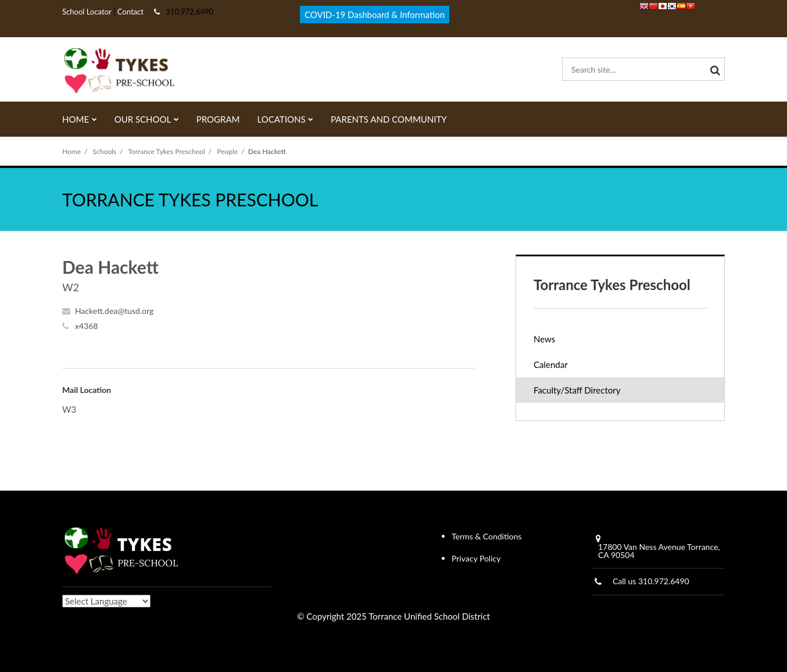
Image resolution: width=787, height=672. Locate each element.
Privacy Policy (476, 558)
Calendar (551, 364)
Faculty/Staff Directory (577, 390)
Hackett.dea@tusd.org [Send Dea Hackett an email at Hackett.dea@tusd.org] (114, 311)
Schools (105, 151)
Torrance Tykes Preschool (167, 151)
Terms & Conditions (486, 536)
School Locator (87, 12)
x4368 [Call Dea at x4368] (86, 326)
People (227, 151)
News (544, 339)
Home (71, 151)
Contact (130, 12)
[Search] (713, 69)
